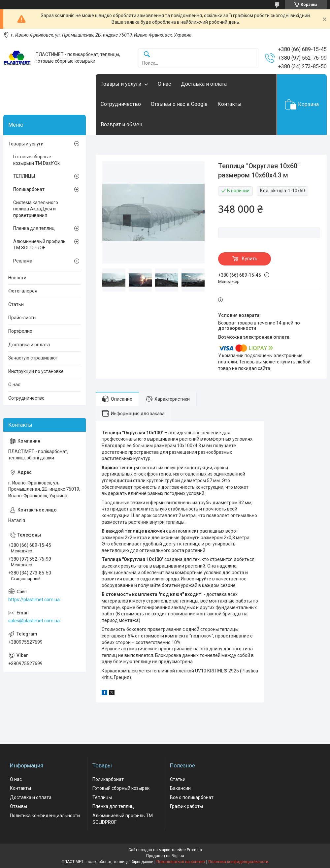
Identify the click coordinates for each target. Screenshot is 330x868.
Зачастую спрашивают (33, 358)
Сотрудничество (121, 104)
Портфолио (20, 331)
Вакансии (180, 788)
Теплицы (102, 797)
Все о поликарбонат (192, 797)
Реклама (23, 261)
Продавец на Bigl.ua (165, 856)
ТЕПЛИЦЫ (24, 176)
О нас (164, 84)
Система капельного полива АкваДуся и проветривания (36, 209)
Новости (17, 278)
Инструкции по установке (36, 371)
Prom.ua (194, 850)
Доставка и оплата (204, 84)
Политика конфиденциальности (45, 816)
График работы (186, 806)
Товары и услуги (121, 84)
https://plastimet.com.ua (34, 600)
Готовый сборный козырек (121, 788)
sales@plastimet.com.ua (34, 621)
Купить (250, 259)
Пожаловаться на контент (181, 862)
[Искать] (147, 55)
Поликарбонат (29, 189)
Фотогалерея (23, 291)
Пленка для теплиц (34, 228)
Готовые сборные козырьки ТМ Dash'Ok (36, 160)
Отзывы (18, 806)
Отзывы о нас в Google (179, 104)
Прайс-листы (22, 318)
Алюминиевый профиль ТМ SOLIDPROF (39, 245)
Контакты (230, 104)
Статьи (16, 304)
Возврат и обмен (121, 124)
